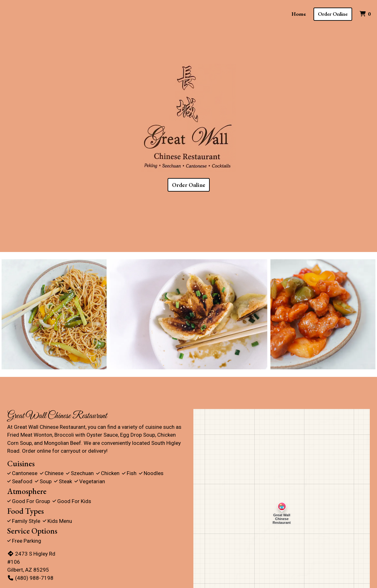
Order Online (333, 14)
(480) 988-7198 (30, 578)
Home (299, 14)
